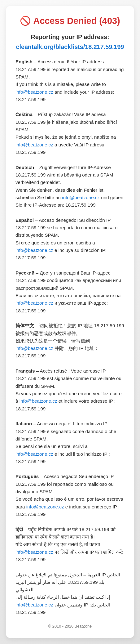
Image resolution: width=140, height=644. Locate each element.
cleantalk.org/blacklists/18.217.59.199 (70, 47)
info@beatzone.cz (34, 92)
